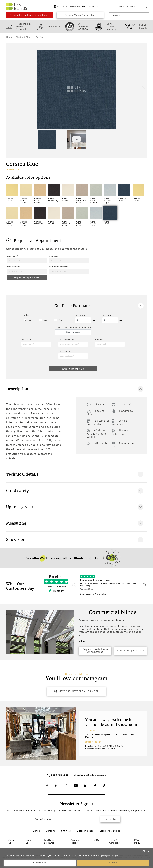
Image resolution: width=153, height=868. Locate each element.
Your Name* (12, 256)
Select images (73, 332)
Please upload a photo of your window (73, 327)
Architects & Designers (66, 6)
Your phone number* (58, 267)
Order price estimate (73, 369)
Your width (80, 315)
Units (26, 315)
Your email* (54, 256)
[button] (143, 89)
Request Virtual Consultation (80, 15)
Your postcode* (14, 267)
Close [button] (146, 851)
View (84, 641)
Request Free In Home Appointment (29, 15)
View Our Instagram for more (76, 691)
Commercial (90, 6)
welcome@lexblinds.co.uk (92, 775)
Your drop (107, 315)
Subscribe (110, 819)
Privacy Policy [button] (110, 856)
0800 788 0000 (60, 775)
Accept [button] (113, 863)
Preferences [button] (40, 863)
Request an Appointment (27, 277)
